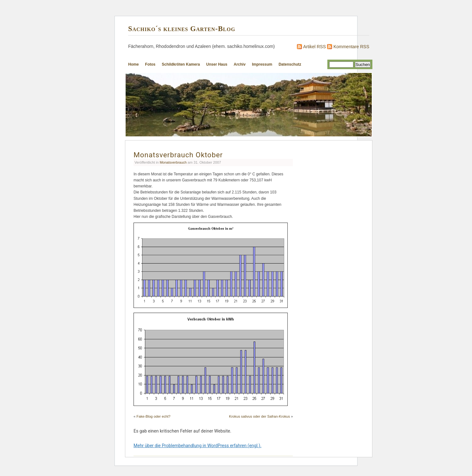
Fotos (150, 64)
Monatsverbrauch (173, 162)
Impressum (262, 64)
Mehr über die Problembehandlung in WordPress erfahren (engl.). (197, 446)
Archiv (240, 64)
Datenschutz (290, 64)
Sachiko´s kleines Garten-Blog (182, 29)
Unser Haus (217, 64)
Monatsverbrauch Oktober (178, 155)
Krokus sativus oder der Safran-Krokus (259, 416)
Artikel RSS (315, 47)
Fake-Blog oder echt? (153, 416)
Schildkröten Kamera (181, 64)
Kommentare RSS (351, 47)
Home (133, 64)
